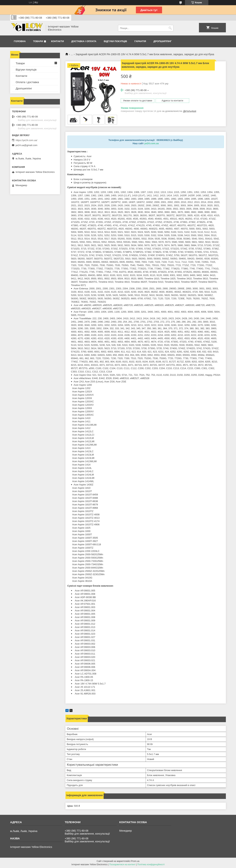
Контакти (58, 41)
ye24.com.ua (152, 143)
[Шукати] (170, 28)
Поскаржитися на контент (122, 864)
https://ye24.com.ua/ (26, 140)
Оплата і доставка (27, 82)
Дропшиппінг (163, 41)
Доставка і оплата (84, 41)
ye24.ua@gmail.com (26, 145)
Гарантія (140, 41)
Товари (38, 41)
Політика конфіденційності (151, 864)
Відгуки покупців (115, 41)
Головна (20, 41)
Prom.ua (135, 861)
